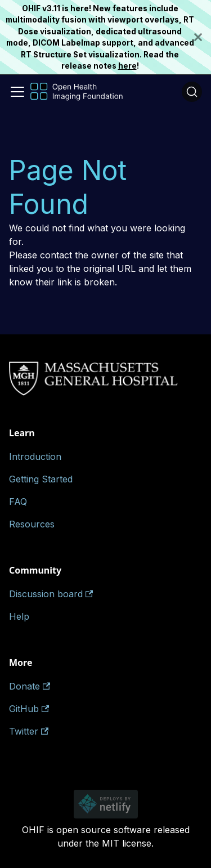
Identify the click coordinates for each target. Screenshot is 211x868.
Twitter (29, 731)
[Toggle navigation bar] (17, 92)
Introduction (35, 457)
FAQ (18, 502)
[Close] (203, 37)
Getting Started (41, 479)
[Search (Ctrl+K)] (192, 92)
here (127, 66)
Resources (32, 524)
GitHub (29, 709)
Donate (30, 686)
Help (19, 616)
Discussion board (51, 594)
